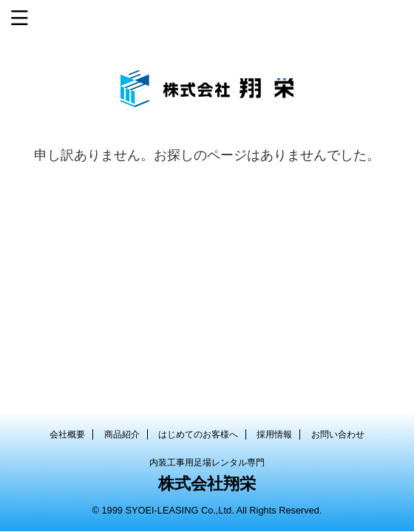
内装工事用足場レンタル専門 (207, 463)
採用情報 (274, 434)
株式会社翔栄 (207, 484)
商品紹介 (122, 434)
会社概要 (67, 434)
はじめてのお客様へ (198, 434)
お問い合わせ (338, 434)
